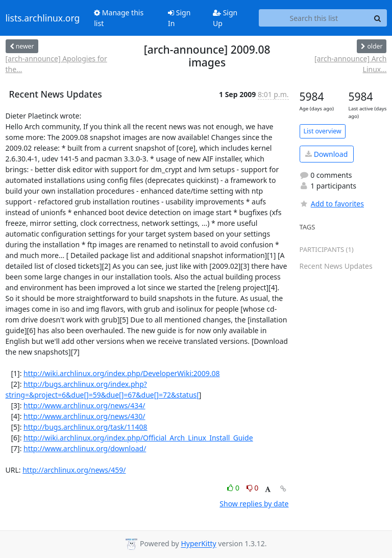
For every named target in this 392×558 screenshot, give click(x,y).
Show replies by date (254, 504)
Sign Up (225, 18)
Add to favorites (332, 204)
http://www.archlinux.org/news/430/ (84, 416)
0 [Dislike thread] (253, 488)
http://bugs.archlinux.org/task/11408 (85, 427)
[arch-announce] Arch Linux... (350, 64)
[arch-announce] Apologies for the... (56, 64)
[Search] (378, 18)
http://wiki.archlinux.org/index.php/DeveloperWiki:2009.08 (122, 373)
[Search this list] (314, 18)
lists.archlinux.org (43, 18)
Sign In (179, 18)
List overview (323, 131)
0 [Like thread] (234, 488)
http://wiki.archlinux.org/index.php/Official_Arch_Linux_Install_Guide (138, 438)
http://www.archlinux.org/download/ (85, 448)
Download (326, 154)
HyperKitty (198, 544)
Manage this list (119, 18)
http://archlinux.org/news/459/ (74, 470)
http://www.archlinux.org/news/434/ (84, 405)
